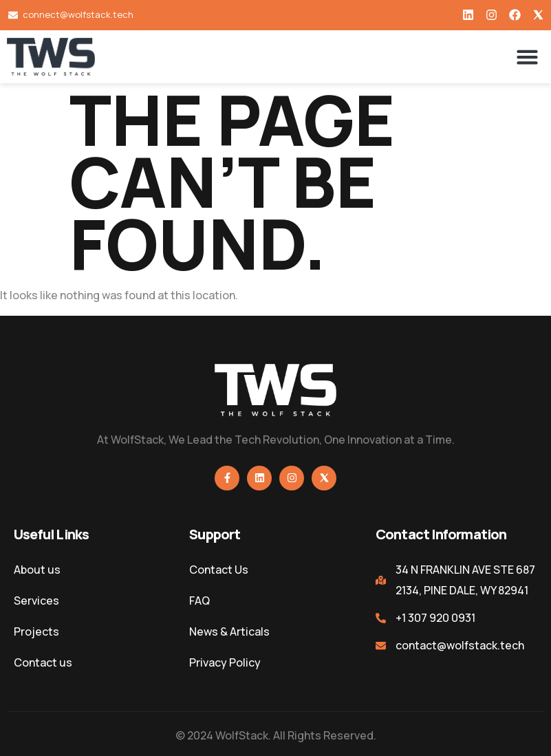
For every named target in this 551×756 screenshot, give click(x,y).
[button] (528, 57)
